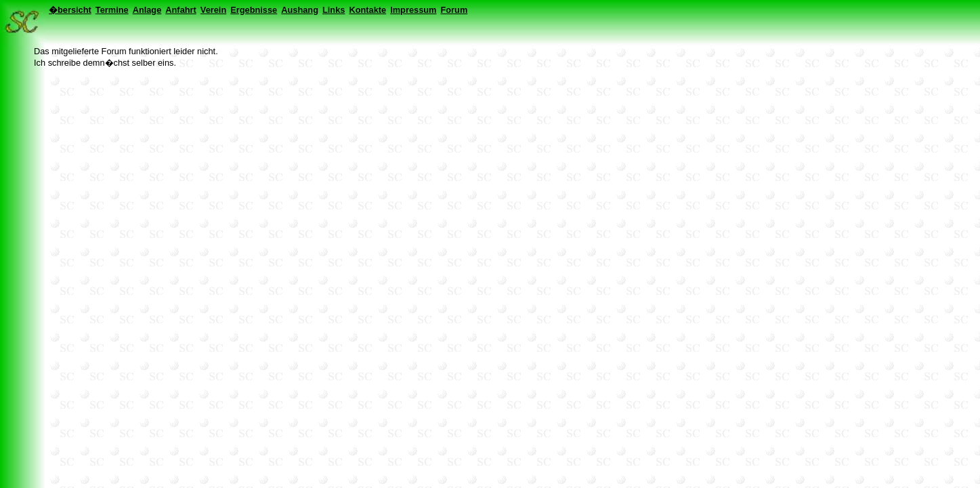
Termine (112, 10)
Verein (213, 10)
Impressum (413, 10)
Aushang (300, 10)
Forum (454, 10)
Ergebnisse (254, 10)
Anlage (147, 10)
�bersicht (70, 10)
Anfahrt (181, 10)
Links (334, 10)
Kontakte (367, 10)
